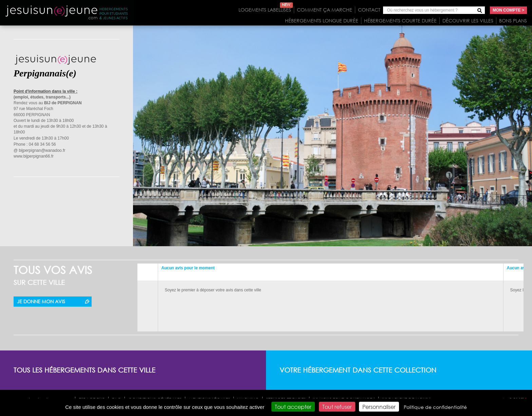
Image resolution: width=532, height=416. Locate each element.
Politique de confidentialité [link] (435, 407)
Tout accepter (293, 407)
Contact (369, 10)
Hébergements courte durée (400, 21)
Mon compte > (508, 10)
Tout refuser (337, 407)
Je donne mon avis (41, 301)
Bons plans (513, 21)
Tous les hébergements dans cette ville (84, 370)
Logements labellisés (266, 10)
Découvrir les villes (468, 21)
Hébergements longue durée (322, 21)
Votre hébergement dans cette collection (358, 370)
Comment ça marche (325, 10)
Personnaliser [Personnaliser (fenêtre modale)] (379, 407)
